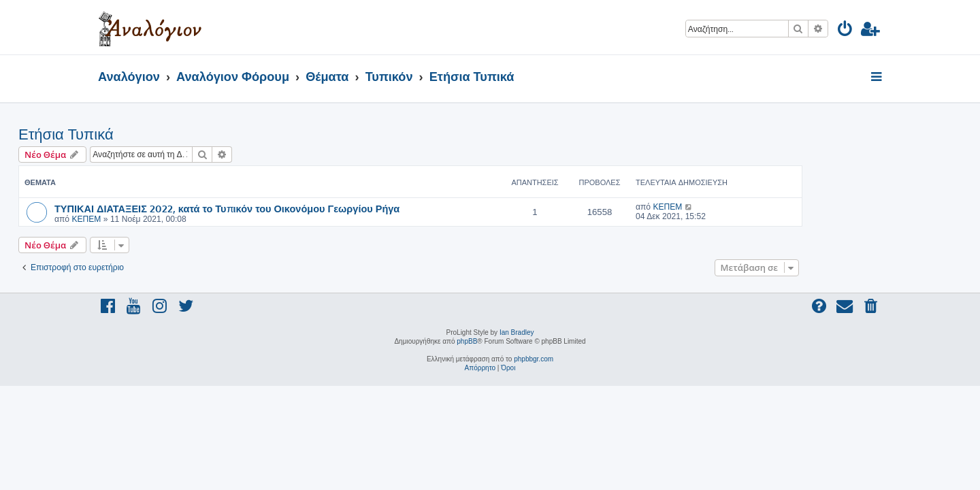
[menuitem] (846, 31)
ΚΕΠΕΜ (166, 219)
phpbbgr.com (534, 359)
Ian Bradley (517, 332)
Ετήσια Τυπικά (146, 134)
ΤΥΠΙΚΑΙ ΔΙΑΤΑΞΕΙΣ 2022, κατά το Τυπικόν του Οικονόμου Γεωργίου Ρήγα (307, 208)
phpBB (467, 341)
